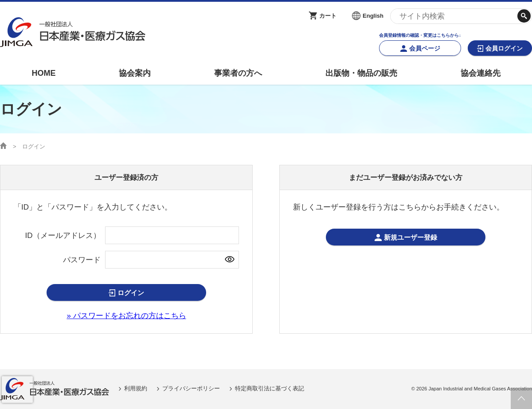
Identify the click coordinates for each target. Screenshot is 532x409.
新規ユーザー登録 (411, 237)
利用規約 (136, 388)
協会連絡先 (481, 73)
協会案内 (135, 73)
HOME (43, 73)
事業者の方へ (238, 73)
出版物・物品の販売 (361, 73)
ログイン (131, 293)
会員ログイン (504, 48)
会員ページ (425, 48)
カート (328, 16)
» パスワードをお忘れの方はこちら (126, 316)
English (373, 16)
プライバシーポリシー (191, 388)
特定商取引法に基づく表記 (270, 388)
